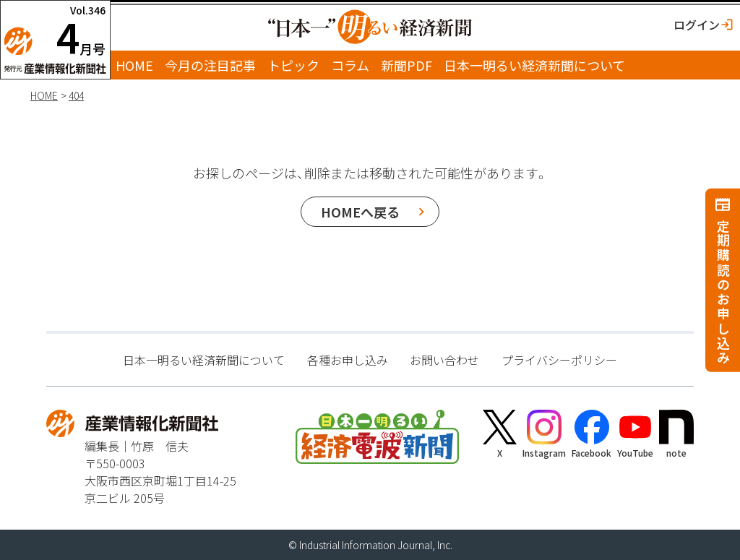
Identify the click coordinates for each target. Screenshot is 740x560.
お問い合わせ (444, 360)
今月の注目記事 (210, 65)
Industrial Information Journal (366, 545)
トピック (293, 65)
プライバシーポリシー (559, 360)
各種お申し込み (348, 360)
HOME (134, 65)
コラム (350, 65)
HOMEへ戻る (360, 212)
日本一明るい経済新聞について (534, 65)
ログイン (697, 25)
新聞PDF (406, 65)
